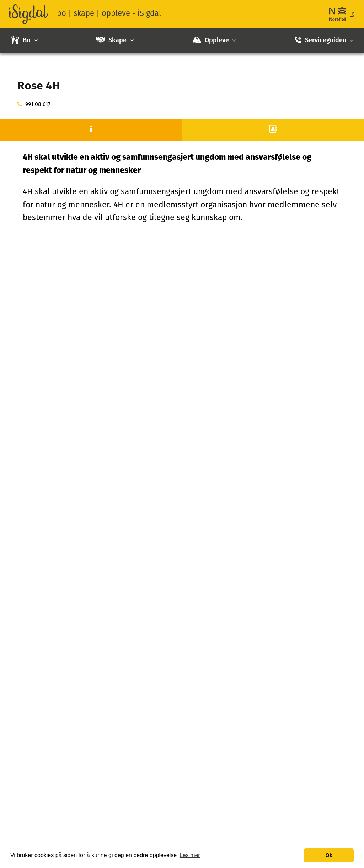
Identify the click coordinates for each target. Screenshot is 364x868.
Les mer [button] (190, 855)
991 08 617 (38, 105)
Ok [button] (329, 855)
